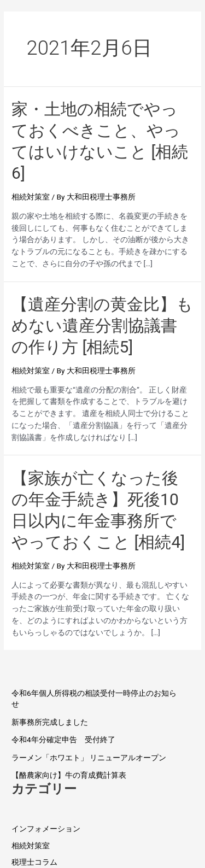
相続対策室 (31, 197)
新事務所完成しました (50, 722)
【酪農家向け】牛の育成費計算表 (69, 775)
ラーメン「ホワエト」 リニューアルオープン (89, 758)
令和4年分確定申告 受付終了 (63, 740)
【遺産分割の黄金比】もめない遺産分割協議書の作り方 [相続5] (102, 325)
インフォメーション (46, 829)
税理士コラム (34, 862)
